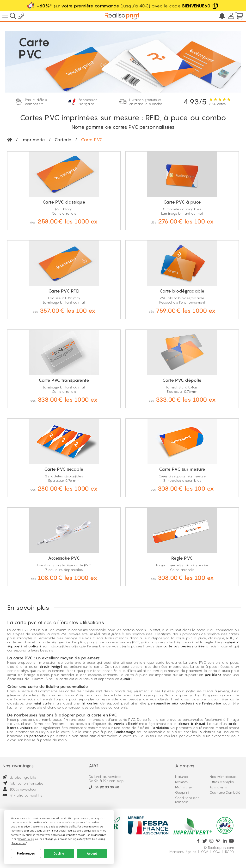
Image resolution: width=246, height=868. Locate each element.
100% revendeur (19, 789)
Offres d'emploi (222, 782)
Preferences (26, 854)
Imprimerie (33, 140)
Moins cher (184, 787)
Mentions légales (183, 852)
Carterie (63, 140)
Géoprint (182, 792)
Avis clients (218, 787)
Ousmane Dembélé (225, 792)
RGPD (230, 852)
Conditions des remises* (187, 800)
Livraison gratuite (19, 777)
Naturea (182, 777)
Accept (92, 854)
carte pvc (73, 662)
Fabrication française (23, 783)
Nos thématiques (223, 777)
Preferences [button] (19, 843)
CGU (217, 852)
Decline (59, 854)
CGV (205, 852)
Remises (181, 782)
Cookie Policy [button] (26, 839)
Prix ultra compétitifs (22, 795)
